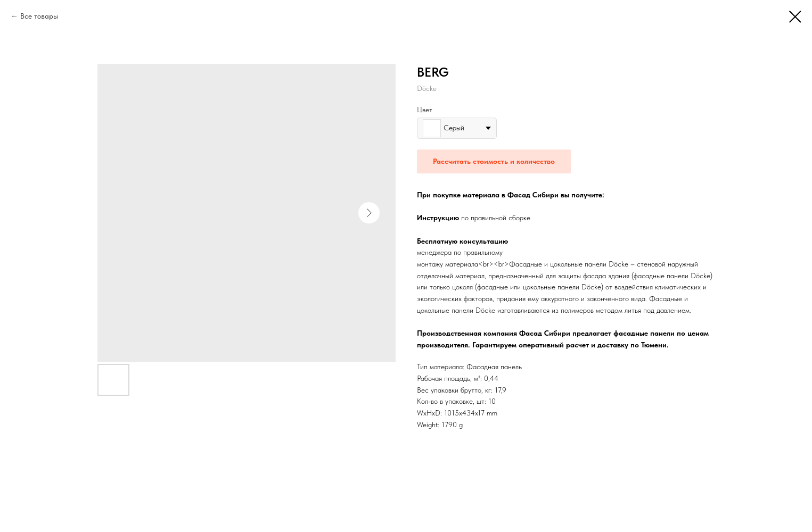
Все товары (39, 16)
